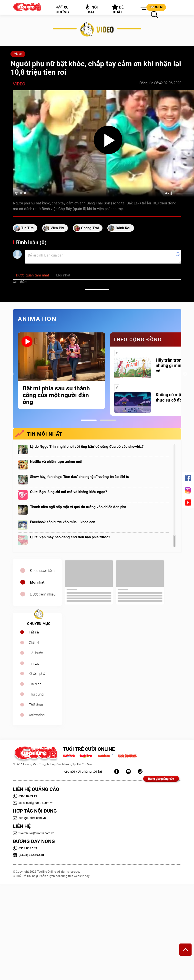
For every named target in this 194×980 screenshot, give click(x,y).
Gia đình (35, 684)
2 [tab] (108, 420)
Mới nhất (37, 582)
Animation (37, 715)
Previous (12, 374)
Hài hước (36, 653)
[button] (143, 8)
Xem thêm (20, 282)
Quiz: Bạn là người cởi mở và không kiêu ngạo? (68, 492)
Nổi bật (91, 9)
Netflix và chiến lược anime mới (56, 462)
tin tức (27, 228)
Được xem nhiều (43, 594)
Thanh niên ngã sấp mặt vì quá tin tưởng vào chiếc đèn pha (78, 507)
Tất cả (34, 632)
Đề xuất (118, 9)
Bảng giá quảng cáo (161, 779)
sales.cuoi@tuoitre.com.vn (33, 803)
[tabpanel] (61, 371)
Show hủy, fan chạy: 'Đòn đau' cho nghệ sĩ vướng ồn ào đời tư (80, 477)
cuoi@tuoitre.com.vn (29, 818)
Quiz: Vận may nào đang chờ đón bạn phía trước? (70, 537)
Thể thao (36, 705)
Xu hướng (62, 9)
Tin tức (34, 663)
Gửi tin (156, 7)
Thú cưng (36, 694)
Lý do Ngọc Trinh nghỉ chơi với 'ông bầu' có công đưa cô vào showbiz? (87, 447)
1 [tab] (89, 420)
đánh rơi (123, 228)
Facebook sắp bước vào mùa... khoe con (63, 522)
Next (185, 374)
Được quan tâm (42, 571)
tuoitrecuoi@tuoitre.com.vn (34, 833)
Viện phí (57, 228)
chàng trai (90, 228)
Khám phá (37, 674)
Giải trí (34, 643)
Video (18, 54)
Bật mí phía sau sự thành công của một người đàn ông (56, 395)
